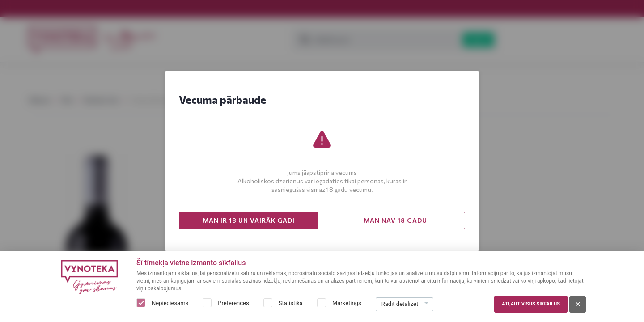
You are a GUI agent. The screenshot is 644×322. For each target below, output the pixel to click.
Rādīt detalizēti (401, 304)
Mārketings (347, 303)
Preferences (233, 303)
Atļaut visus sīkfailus (531, 304)
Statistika (291, 303)
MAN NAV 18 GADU (395, 220)
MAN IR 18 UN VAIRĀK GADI (249, 220)
